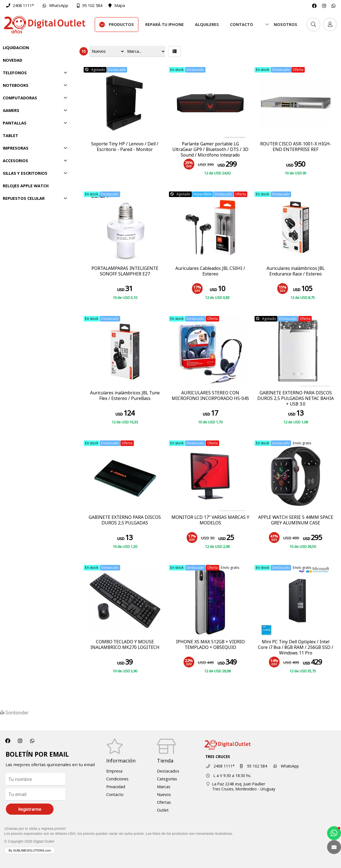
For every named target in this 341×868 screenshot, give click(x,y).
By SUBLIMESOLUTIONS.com (30, 850)
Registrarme (30, 809)
